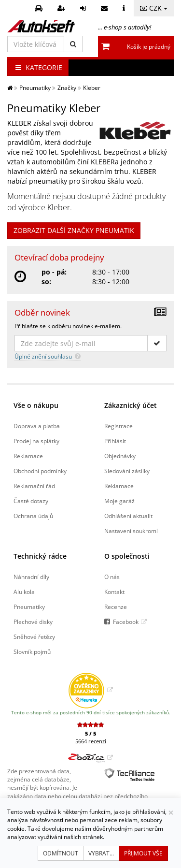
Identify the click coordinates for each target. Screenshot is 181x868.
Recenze (116, 607)
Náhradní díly (31, 577)
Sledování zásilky (127, 471)
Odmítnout (61, 853)
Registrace (118, 426)
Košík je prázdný (149, 47)
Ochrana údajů (33, 516)
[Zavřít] (171, 813)
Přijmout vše (143, 853)
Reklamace (28, 456)
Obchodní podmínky (40, 471)
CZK (154, 8)
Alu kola (24, 592)
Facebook (126, 622)
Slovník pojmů (32, 651)
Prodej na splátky (36, 441)
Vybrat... (101, 853)
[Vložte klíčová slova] (36, 44)
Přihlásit (115, 441)
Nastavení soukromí (131, 531)
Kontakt (114, 592)
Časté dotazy (31, 501)
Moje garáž (119, 501)
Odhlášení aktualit (128, 516)
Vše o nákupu (36, 405)
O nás (112, 577)
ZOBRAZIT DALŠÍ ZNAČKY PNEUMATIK (74, 230)
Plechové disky (33, 622)
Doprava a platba (37, 426)
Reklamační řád (34, 486)
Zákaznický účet (131, 405)
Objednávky (120, 456)
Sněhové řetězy (34, 637)
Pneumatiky (29, 607)
